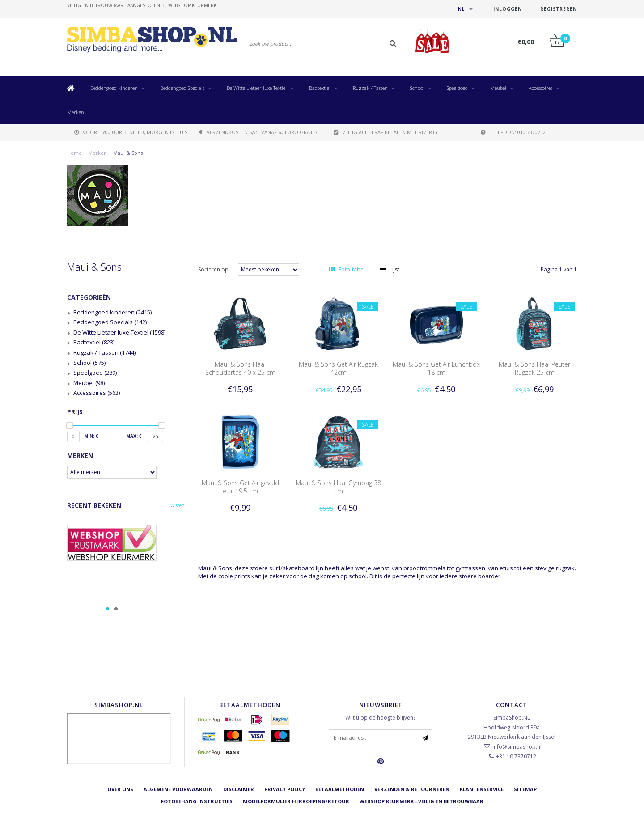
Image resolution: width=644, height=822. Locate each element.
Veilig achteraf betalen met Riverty (386, 132)
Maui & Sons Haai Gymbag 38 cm (338, 487)
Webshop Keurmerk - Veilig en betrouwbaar (422, 801)
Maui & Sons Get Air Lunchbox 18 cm (436, 368)
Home (74, 153)
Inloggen (508, 9)
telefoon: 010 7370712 (513, 132)
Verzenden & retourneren (412, 789)
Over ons (120, 789)
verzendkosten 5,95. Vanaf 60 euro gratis (258, 132)
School (417, 88)
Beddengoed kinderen (114, 88)
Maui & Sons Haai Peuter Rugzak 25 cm (534, 368)
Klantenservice (482, 789)
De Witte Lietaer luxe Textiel (257, 88)
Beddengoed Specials (182, 88)
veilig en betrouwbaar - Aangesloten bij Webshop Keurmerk (142, 5)
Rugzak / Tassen (370, 88)
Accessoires (540, 88)
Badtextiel (320, 88)
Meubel (498, 88)
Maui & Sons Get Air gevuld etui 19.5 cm (240, 487)
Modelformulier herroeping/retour (296, 801)
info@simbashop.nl (517, 747)
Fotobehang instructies (197, 801)
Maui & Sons (128, 153)
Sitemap (525, 789)
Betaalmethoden (340, 789)
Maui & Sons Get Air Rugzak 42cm (338, 368)
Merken (76, 112)
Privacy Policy (285, 789)
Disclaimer (239, 789)
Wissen (178, 505)
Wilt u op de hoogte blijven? (380, 718)
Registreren (559, 9)
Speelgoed (457, 88)
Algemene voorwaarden (178, 789)
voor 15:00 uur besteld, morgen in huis (131, 132)
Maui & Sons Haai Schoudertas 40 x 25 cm (240, 368)
